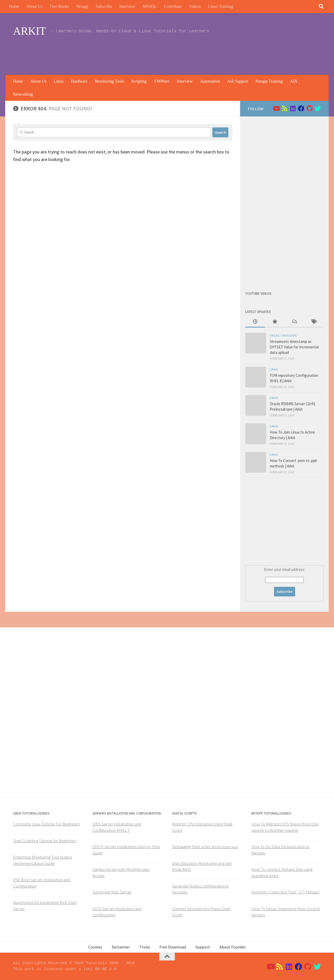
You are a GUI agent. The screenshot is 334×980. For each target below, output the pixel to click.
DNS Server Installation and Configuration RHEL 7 (117, 827)
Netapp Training (269, 81)
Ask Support (238, 81)
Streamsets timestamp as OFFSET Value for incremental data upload (294, 347)
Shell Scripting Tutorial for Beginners (45, 841)
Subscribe (104, 6)
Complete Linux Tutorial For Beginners (46, 824)
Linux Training (220, 6)
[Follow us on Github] (309, 108)
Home (14, 6)
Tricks (275, 335)
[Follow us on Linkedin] (293, 108)
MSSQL (150, 6)
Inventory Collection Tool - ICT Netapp (285, 892)
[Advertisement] (226, 53)
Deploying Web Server (112, 892)
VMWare (162, 81)
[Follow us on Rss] (284, 108)
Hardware (79, 81)
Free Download (173, 947)
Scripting (139, 81)
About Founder (233, 947)
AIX (294, 81)
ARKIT (29, 31)
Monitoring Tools (109, 81)
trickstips (289, 335)
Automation (210, 81)
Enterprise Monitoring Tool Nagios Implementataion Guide (43, 860)
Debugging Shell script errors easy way (205, 847)
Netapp (82, 6)
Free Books (59, 6)
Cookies (95, 947)
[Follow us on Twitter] (318, 108)
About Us (34, 6)
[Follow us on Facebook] (301, 108)
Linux (59, 81)
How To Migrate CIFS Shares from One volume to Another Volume (285, 827)
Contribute (173, 6)
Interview (127, 6)
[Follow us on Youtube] (276, 108)
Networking (23, 94)
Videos (195, 6)
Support (203, 947)
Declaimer (121, 947)
